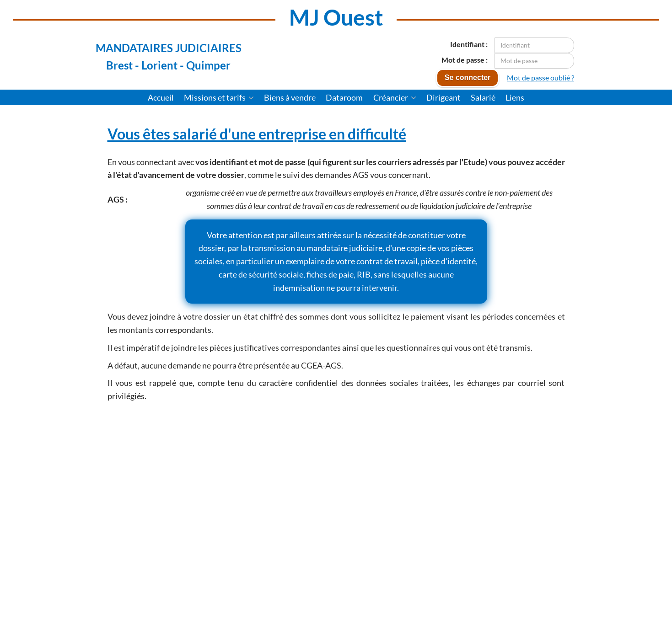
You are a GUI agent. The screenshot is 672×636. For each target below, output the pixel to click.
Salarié (483, 97)
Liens (515, 97)
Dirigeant (444, 97)
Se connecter (468, 77)
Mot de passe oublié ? (540, 77)
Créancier (395, 97)
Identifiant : (469, 44)
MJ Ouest (336, 17)
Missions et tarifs (219, 97)
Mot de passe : (465, 60)
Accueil (161, 97)
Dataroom (344, 97)
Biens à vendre (290, 97)
